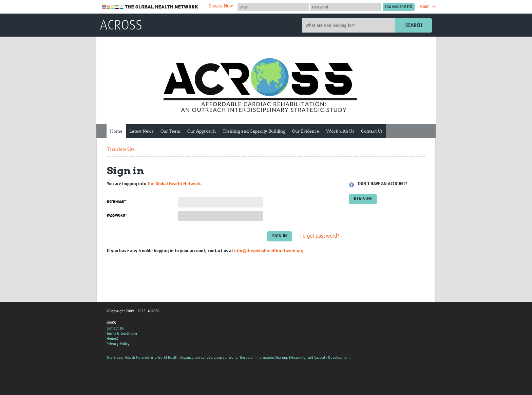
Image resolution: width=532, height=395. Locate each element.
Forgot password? (320, 236)
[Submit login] (399, 7)
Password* (117, 215)
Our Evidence (306, 131)
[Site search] (349, 25)
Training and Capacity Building (254, 131)
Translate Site (121, 149)
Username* (117, 202)
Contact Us (372, 131)
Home (116, 131)
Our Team (170, 131)
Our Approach (202, 131)
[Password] (346, 7)
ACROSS (121, 26)
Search (414, 25)
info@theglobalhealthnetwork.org (269, 251)
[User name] (273, 7)
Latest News (141, 131)
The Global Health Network (150, 7)
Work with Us (340, 131)
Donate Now (221, 6)
